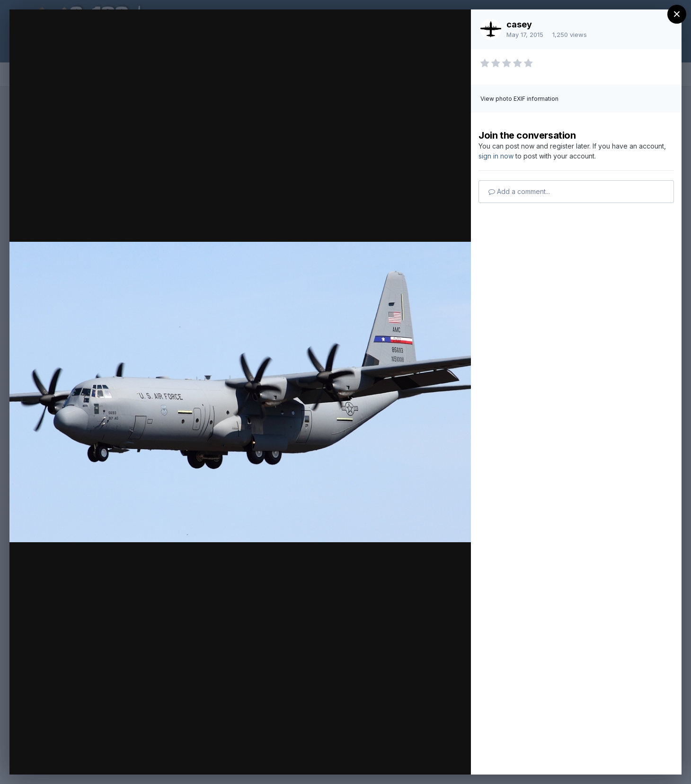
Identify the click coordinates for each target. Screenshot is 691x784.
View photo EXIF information (519, 99)
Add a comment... (519, 191)
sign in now (496, 156)
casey (519, 24)
